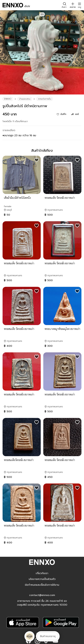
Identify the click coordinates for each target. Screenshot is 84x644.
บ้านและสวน (25, 99)
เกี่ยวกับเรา (42, 573)
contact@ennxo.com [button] (42, 595)
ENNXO (8, 99)
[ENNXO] (13, 5)
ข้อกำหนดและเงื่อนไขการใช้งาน (42, 585)
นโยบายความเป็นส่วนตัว (42, 579)
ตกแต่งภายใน (45, 99)
